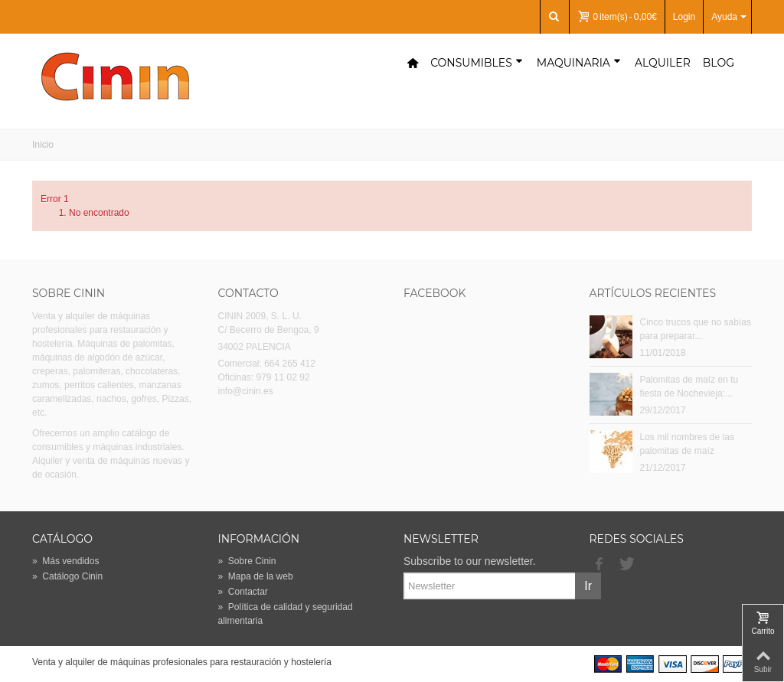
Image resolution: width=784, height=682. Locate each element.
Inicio (43, 145)
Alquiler (663, 63)
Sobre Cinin (247, 561)
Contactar (243, 592)
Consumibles (477, 63)
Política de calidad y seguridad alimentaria (286, 614)
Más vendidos (65, 561)
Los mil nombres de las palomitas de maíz (687, 444)
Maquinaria (579, 63)
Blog (719, 63)
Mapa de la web (256, 576)
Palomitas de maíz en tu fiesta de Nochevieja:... (689, 387)
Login (684, 17)
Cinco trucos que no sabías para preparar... (696, 329)
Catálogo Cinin (67, 576)
